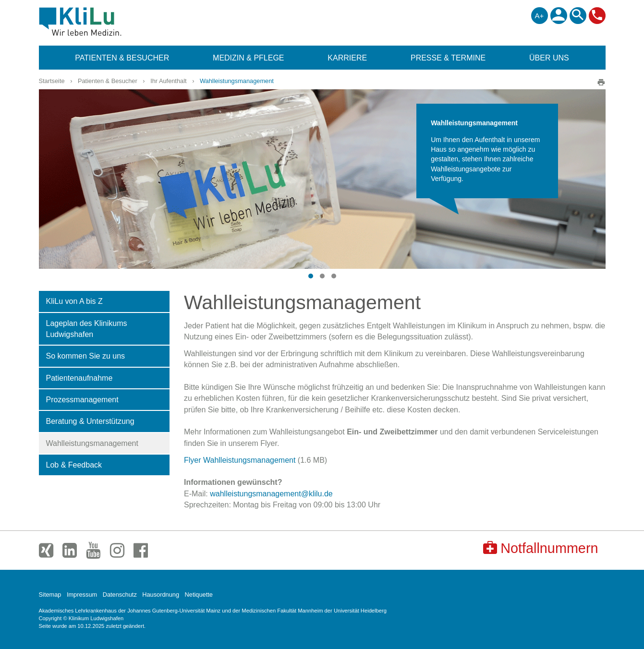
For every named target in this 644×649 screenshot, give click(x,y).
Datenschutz (120, 595)
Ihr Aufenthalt (168, 81)
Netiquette (199, 595)
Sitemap (50, 595)
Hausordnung (161, 595)
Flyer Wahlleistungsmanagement (240, 460)
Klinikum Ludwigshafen (102, 22)
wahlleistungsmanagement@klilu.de (271, 494)
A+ (540, 16)
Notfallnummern (541, 548)
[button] (311, 276)
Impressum (82, 595)
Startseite (52, 81)
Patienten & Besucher (108, 81)
